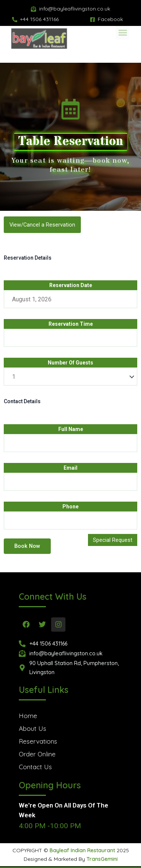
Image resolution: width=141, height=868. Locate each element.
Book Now (27, 546)
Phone (70, 507)
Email (70, 468)
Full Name (71, 429)
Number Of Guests (70, 363)
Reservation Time (71, 324)
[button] (123, 26)
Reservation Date (71, 285)
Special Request (113, 540)
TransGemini (102, 859)
